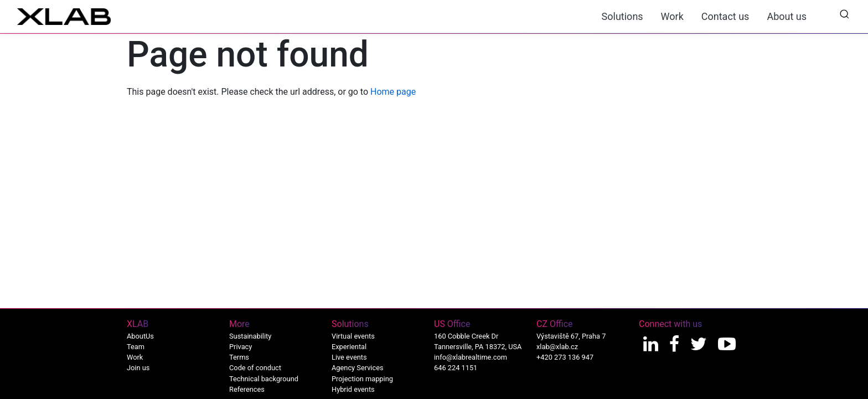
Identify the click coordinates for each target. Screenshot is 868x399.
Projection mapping (362, 379)
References (247, 389)
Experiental (349, 347)
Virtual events (353, 336)
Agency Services (358, 368)
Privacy (241, 347)
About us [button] (787, 16)
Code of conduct (255, 368)
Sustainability (250, 336)
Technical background (264, 379)
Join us (138, 368)
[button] (844, 13)
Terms (239, 357)
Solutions (622, 16)
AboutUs (140, 336)
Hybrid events (353, 389)
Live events (349, 357)
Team (136, 347)
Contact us (725, 16)
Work (672, 16)
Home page (393, 92)
